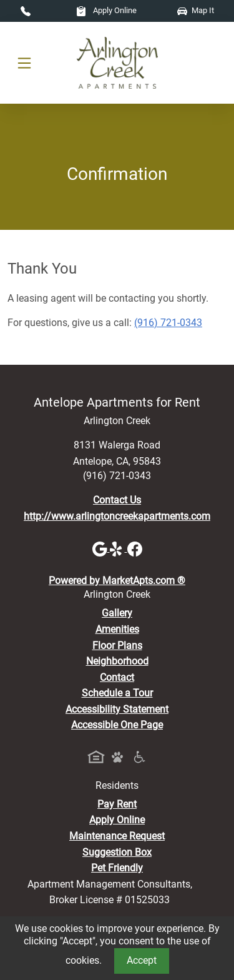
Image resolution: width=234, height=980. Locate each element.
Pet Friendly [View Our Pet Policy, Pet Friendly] (117, 868)
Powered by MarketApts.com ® (117, 581)
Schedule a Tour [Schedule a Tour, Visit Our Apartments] (117, 693)
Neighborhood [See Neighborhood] (117, 661)
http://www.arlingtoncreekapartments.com (117, 516)
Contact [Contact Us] (117, 677)
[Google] (101, 548)
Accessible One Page (117, 725)
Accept (142, 960)
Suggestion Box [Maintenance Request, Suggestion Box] (117, 852)
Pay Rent (117, 804)
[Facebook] (135, 548)
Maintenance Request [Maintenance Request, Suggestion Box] (117, 836)
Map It (196, 10)
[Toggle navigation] (24, 63)
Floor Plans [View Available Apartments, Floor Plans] (117, 646)
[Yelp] (119, 548)
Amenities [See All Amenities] (117, 629)
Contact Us (117, 500)
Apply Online (106, 10)
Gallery (117, 613)
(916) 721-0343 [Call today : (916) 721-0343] (168, 323)
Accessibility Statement (117, 709)
